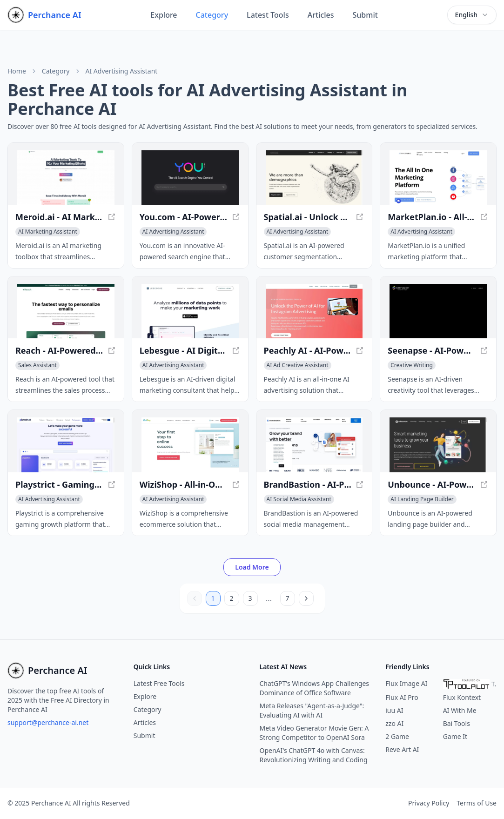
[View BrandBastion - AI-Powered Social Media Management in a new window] (314, 445)
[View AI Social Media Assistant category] (299, 499)
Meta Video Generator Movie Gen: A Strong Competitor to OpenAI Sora (314, 733)
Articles (321, 15)
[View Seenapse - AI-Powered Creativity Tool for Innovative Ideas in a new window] (438, 311)
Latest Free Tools (159, 683)
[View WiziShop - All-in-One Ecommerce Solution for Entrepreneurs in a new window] (190, 445)
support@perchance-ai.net (48, 722)
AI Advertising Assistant (122, 71)
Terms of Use (477, 803)
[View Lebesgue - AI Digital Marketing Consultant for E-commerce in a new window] (190, 311)
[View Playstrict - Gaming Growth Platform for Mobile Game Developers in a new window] (66, 445)
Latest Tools (268, 15)
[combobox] (472, 15)
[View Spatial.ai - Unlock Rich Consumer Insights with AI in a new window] (314, 178)
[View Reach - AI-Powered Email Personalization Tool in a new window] (66, 311)
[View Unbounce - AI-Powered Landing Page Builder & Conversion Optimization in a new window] (438, 445)
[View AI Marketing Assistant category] (48, 232)
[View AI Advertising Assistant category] (173, 232)
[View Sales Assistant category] (37, 365)
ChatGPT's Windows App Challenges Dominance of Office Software (315, 688)
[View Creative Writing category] (412, 365)
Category (212, 15)
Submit (365, 15)
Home (17, 71)
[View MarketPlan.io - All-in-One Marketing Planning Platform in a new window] (438, 178)
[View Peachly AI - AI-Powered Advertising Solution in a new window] (314, 311)
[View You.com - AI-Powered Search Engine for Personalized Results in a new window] (190, 178)
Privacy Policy (429, 803)
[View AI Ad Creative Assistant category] (298, 365)
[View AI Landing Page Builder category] (422, 499)
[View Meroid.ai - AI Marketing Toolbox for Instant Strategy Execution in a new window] (66, 178)
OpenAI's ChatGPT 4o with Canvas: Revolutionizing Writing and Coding (314, 755)
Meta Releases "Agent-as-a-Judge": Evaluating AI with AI (312, 710)
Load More (252, 567)
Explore (164, 15)
